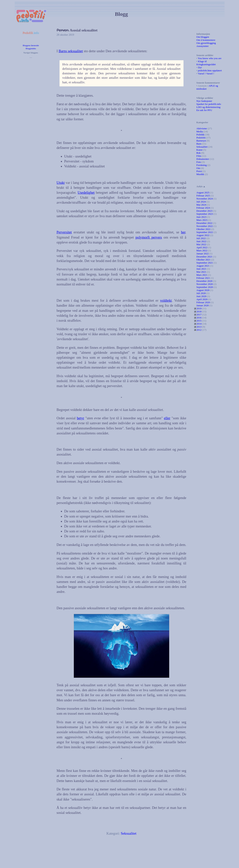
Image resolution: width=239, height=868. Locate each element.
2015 (199, 321)
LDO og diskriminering (208, 107)
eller (167, 418)
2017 (199, 315)
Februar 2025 (203, 196)
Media (200, 131)
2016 (199, 318)
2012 (199, 330)
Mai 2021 (201, 272)
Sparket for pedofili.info (209, 104)
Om (198, 168)
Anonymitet (203, 46)
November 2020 (205, 284)
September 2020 (205, 287)
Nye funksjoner (204, 101)
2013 (199, 327)
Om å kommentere (206, 40)
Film (199, 156)
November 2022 (205, 226)
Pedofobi (201, 138)
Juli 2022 (201, 238)
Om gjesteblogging (206, 43)
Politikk (200, 135)
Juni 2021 (201, 269)
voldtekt (166, 300)
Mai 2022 (201, 244)
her (183, 232)
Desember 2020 (204, 281)
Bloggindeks (31, 49)
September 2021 (205, 263)
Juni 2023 (201, 217)
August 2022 (203, 235)
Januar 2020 (203, 305)
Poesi (199, 171)
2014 (199, 324)
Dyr (200, 67)
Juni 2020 (201, 296)
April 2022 (202, 247)
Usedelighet (86, 192)
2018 (199, 311)
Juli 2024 (201, 202)
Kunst (200, 150)
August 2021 (203, 266)
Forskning (202, 165)
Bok (199, 153)
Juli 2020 (201, 293)
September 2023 (205, 214)
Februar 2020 (203, 302)
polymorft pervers (149, 237)
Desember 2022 (204, 223)
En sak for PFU (204, 110)
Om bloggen (203, 37)
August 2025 (203, 192)
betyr (80, 418)
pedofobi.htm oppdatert (210, 70)
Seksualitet (129, 833)
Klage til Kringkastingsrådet (206, 63)
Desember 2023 (204, 211)
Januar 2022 (203, 254)
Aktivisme (202, 128)
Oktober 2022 (204, 229)
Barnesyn (201, 141)
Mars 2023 (202, 220)
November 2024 (205, 199)
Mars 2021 (202, 275)
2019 (199, 308)
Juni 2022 (201, 241)
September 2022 (205, 232)
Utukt (61, 183)
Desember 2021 (204, 257)
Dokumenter (203, 159)
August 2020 (203, 290)
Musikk (200, 174)
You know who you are (210, 58)
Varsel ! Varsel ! (206, 74)
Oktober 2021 (204, 260)
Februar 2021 (203, 278)
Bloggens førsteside (31, 45)
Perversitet (64, 232)
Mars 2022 (202, 250)
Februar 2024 (203, 208)
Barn (199, 144)
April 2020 (202, 299)
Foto (199, 162)
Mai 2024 (201, 205)
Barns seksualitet (71, 51)
